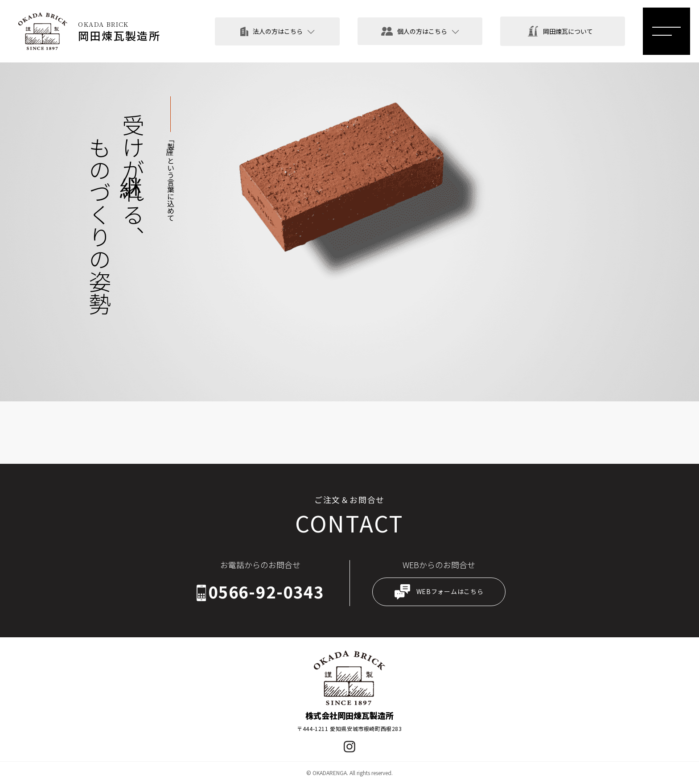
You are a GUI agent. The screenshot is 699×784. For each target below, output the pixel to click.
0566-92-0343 (266, 592)
